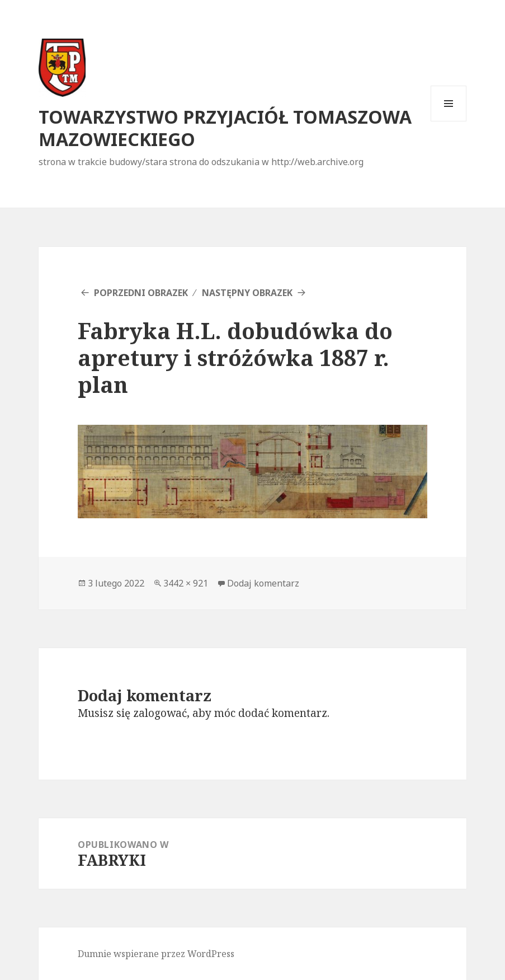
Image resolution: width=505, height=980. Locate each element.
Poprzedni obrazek (141, 293)
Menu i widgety (449, 121)
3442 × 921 (186, 583)
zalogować (160, 713)
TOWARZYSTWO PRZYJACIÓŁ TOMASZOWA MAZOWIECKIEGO (225, 128)
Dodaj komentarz (263, 583)
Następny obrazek (247, 293)
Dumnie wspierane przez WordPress (156, 954)
